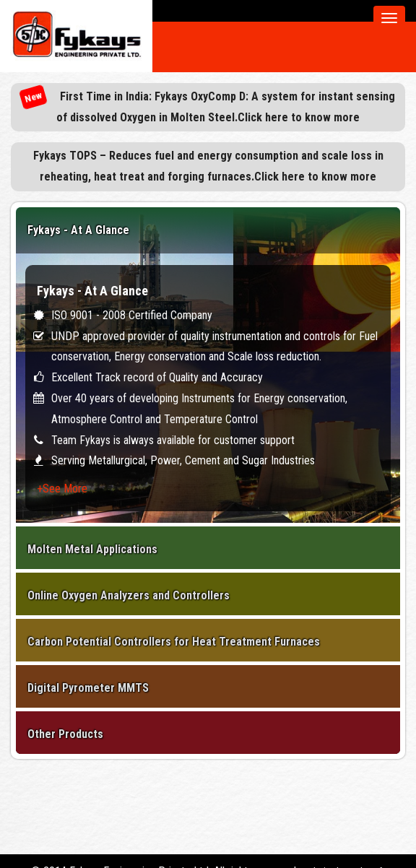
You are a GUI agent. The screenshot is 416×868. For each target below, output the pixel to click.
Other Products (65, 734)
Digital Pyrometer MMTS (88, 688)
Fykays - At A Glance (78, 230)
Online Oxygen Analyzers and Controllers (129, 595)
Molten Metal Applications (92, 549)
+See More (62, 489)
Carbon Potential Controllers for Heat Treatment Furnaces (174, 642)
